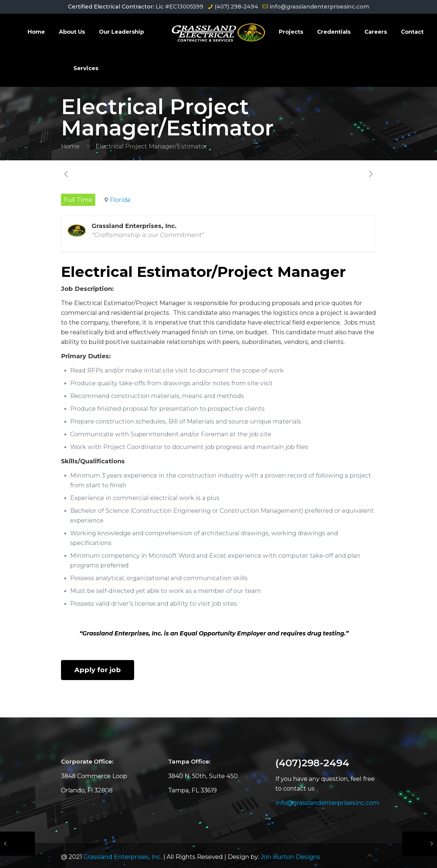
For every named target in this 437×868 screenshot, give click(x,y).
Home (70, 146)
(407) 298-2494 (236, 7)
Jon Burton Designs (290, 857)
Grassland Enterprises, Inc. (123, 857)
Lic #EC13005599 (180, 7)
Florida (120, 200)
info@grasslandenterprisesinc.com (319, 7)
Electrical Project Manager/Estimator (151, 146)
